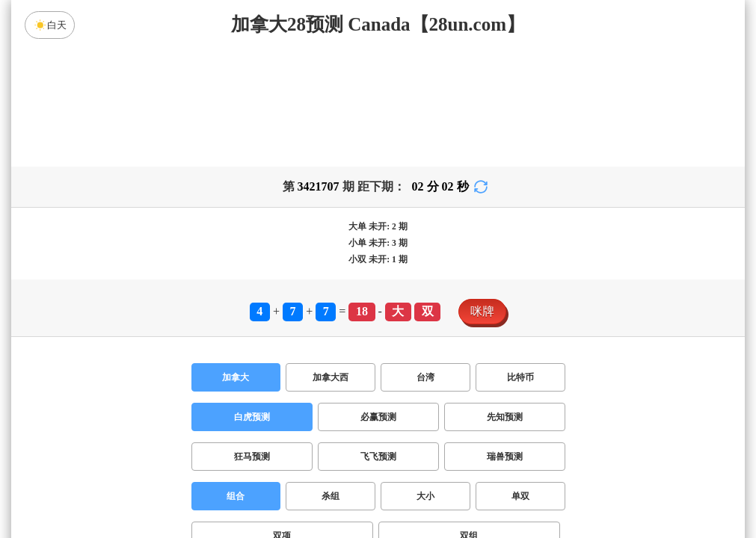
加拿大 (236, 377)
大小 (425, 496)
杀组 (331, 496)
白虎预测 (252, 417)
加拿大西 (331, 377)
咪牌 (482, 311)
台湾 (425, 377)
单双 (520, 496)
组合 (236, 496)
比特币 (520, 377)
